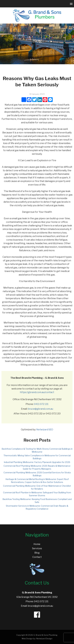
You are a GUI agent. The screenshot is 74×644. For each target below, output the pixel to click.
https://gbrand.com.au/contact (37, 392)
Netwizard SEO (45, 430)
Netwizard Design (44, 639)
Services (37, 548)
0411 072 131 (41, 404)
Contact (37, 557)
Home (37, 544)
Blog (37, 553)
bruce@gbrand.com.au (41, 409)
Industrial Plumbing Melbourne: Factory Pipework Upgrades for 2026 (37, 462)
